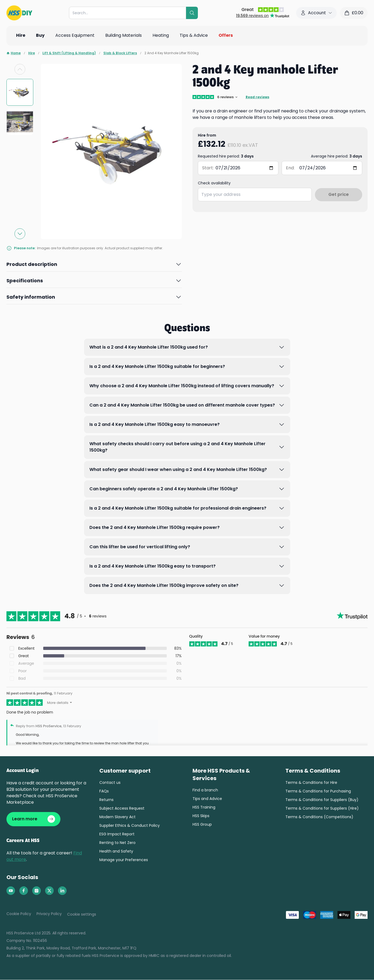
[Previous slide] (20, 69)
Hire (32, 53)
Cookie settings (82, 915)
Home (14, 53)
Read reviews (257, 97)
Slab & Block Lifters (120, 53)
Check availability (214, 183)
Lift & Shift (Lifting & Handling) (69, 53)
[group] (20, 92)
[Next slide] (20, 234)
